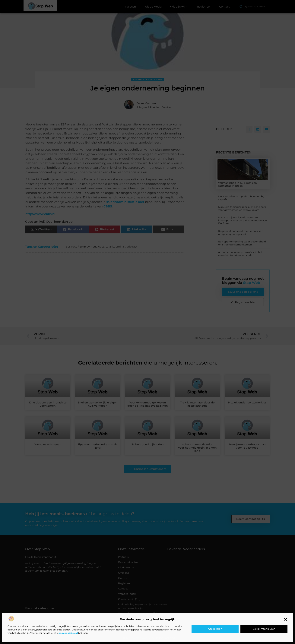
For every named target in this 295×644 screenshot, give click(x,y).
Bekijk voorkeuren (264, 629)
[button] (286, 619)
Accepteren (215, 629)
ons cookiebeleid (68, 633)
